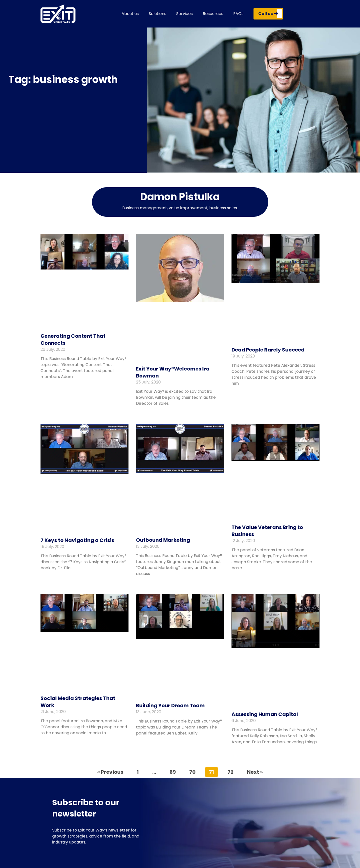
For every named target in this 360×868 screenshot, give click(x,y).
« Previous (110, 772)
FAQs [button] (238, 14)
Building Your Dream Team (170, 705)
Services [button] (184, 14)
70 (194, 771)
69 (174, 771)
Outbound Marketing (163, 540)
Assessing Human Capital (265, 714)
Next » (255, 772)
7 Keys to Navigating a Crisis (77, 540)
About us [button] (130, 14)
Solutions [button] (157, 14)
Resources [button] (213, 14)
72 (232, 771)
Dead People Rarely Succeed (268, 350)
